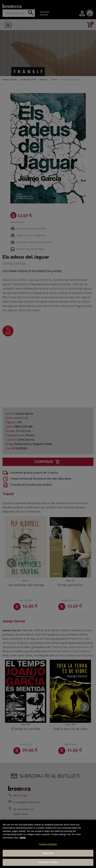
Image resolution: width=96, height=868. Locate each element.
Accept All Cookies (48, 862)
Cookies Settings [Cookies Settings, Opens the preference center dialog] (48, 844)
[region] (48, 844)
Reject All (48, 853)
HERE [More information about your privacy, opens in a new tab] (23, 838)
